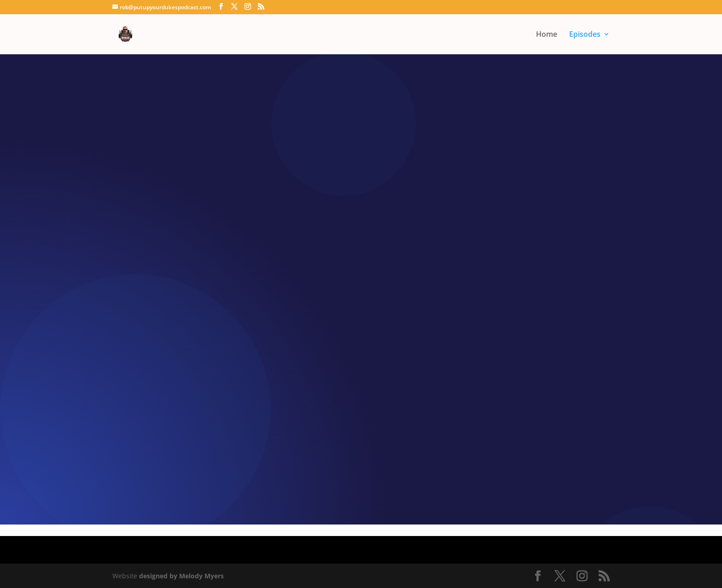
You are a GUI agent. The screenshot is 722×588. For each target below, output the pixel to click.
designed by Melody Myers (181, 576)
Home (547, 35)
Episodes (585, 35)
